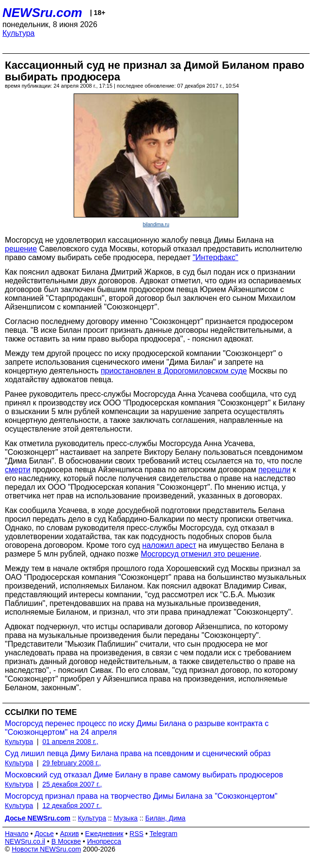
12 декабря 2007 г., (72, 806)
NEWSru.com (42, 13)
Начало (17, 834)
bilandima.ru (156, 225)
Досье (44, 834)
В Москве (66, 841)
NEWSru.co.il (25, 841)
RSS (136, 834)
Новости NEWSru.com (46, 849)
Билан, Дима (165, 818)
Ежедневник (104, 834)
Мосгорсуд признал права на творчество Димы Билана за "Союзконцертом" (141, 796)
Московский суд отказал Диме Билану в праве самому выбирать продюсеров (144, 775)
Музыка (126, 818)
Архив (70, 834)
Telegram (164, 834)
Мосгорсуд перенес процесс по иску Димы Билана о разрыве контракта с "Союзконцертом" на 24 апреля (137, 728)
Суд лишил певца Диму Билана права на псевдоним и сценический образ (138, 753)
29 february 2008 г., (71, 763)
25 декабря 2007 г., (72, 784)
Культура (19, 33)
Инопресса (104, 841)
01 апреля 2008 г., (70, 742)
